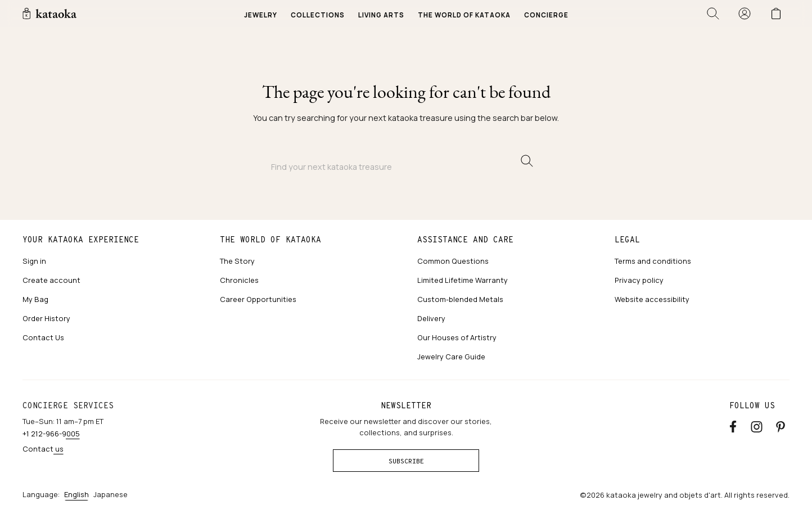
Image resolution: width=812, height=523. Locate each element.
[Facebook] (733, 426)
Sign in (34, 261)
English (76, 494)
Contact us (43, 449)
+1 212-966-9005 (51, 434)
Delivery (431, 318)
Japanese (110, 494)
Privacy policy (639, 280)
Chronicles (239, 280)
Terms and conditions (653, 261)
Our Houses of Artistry (457, 337)
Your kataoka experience (81, 240)
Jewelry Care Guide (451, 357)
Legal (627, 240)
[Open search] (713, 13)
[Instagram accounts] (757, 426)
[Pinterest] (781, 426)
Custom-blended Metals (460, 299)
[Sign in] (745, 13)
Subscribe (406, 461)
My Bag (35, 299)
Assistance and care (465, 240)
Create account (51, 280)
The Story (237, 261)
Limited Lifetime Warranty (463, 280)
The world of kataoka (270, 240)
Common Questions (453, 261)
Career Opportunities (258, 299)
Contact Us (43, 337)
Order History (46, 318)
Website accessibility (652, 299)
